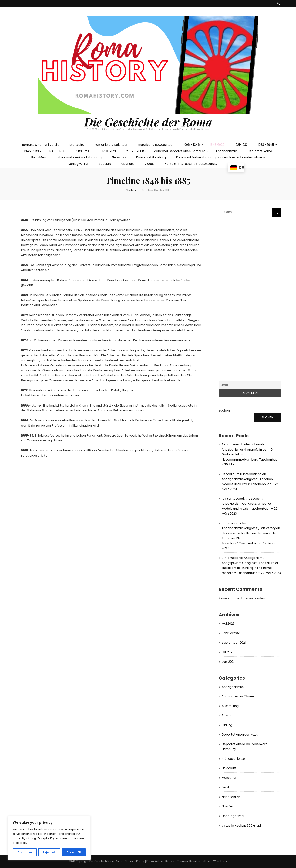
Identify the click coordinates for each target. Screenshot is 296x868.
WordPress (220, 861)
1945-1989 (31, 151)
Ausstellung (230, 706)
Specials (105, 164)
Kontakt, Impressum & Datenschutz (191, 164)
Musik (226, 787)
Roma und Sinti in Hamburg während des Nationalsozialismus (220, 157)
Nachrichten (231, 797)
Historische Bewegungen (156, 145)
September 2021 (234, 643)
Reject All (49, 852)
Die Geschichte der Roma (148, 122)
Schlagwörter (78, 164)
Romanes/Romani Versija (41, 145)
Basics (226, 715)
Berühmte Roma (260, 151)
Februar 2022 (231, 633)
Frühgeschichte (233, 759)
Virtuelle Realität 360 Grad (241, 826)
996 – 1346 (192, 145)
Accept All (74, 852)
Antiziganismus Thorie (238, 696)
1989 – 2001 (84, 151)
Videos (150, 164)
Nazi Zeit (228, 806)
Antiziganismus (227, 151)
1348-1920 (217, 145)
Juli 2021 (227, 652)
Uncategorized (233, 816)
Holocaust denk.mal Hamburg (80, 157)
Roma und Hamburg (151, 157)
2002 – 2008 (135, 151)
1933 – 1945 (266, 145)
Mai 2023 (228, 624)
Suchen (224, 411)
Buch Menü (39, 157)
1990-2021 (109, 151)
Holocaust (229, 768)
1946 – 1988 (57, 151)
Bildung (227, 725)
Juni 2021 (228, 662)
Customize (25, 852)
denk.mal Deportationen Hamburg (180, 151)
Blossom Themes (177, 861)
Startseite (77, 145)
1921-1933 (241, 145)
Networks (119, 157)
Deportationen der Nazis (240, 734)
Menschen (229, 778)
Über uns (128, 164)
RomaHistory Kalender (111, 145)
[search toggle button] (278, 3)
